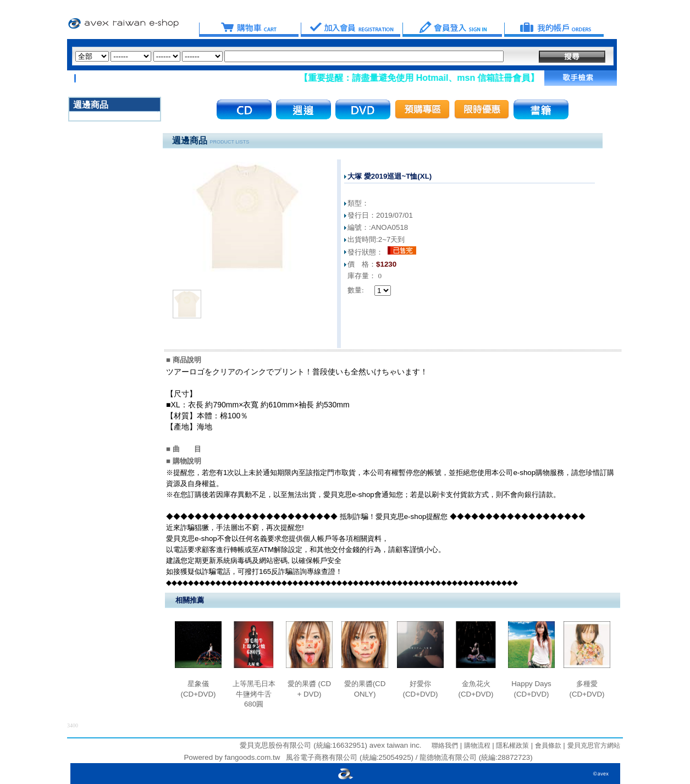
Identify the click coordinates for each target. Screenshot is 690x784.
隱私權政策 (512, 746)
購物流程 (476, 746)
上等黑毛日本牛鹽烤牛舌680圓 (254, 694)
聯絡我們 (445, 746)
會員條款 (547, 746)
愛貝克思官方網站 (594, 746)
